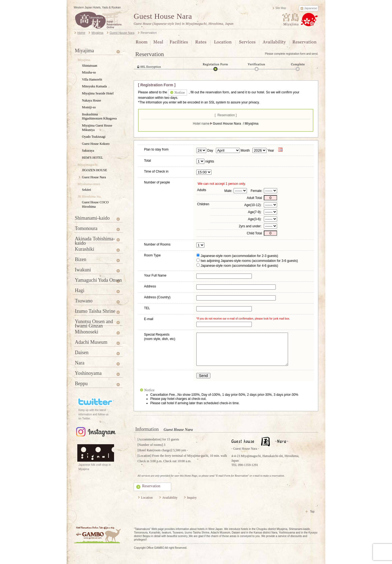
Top (312, 518)
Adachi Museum (91, 342)
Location (147, 504)
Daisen (82, 352)
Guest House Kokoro (96, 144)
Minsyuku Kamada (94, 86)
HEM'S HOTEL (93, 158)
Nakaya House (91, 100)
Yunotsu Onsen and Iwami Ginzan (94, 322)
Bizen (81, 259)
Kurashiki (85, 249)
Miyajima (84, 51)
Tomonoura (86, 228)
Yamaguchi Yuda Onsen (98, 280)
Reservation (151, 493)
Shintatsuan (90, 66)
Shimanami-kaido (92, 218)
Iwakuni (83, 270)
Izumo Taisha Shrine (95, 311)
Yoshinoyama (88, 373)
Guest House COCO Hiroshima (95, 204)
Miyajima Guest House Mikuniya (97, 128)
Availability (170, 504)
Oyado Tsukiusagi (94, 137)
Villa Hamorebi (92, 79)
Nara (80, 363)
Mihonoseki (87, 332)
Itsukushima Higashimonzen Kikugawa (99, 117)
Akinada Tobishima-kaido (95, 240)
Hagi (80, 290)
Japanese (311, 8)
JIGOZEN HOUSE (94, 170)
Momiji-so (89, 107)
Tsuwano (84, 301)
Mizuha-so (89, 72)
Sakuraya (88, 151)
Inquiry (192, 504)
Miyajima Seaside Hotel (98, 93)
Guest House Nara (163, 16)
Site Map (281, 8)
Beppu (81, 384)
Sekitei (86, 190)
